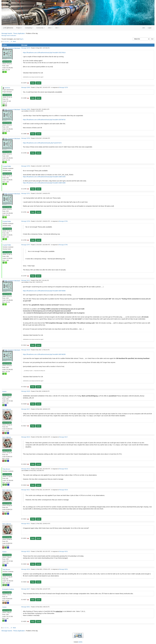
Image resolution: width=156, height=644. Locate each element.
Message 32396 (26, 87)
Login (150, 28)
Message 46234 (26, 569)
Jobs (50, 28)
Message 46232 (26, 551)
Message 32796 (26, 221)
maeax (4, 392)
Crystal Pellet (7, 166)
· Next (14, 41)
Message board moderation (9, 36)
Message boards (7, 33)
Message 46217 (26, 409)
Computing (29, 28)
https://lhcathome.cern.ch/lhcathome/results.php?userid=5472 (42, 143)
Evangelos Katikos (8, 589)
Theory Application (19, 33)
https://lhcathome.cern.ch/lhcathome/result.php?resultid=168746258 (44, 354)
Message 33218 (26, 350)
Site (57, 28)
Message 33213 (26, 280)
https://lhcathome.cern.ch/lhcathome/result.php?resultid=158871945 (44, 177)
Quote (39, 83)
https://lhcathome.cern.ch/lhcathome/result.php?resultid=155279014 (44, 53)
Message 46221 (26, 490)
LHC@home (8, 28)
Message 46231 (26, 524)
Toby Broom (6, 469)
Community (41, 28)
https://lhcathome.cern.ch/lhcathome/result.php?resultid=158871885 (44, 183)
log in (21, 39)
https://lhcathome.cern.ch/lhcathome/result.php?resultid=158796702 (44, 120)
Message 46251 (26, 607)
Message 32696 (26, 109)
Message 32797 (26, 245)
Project (19, 28)
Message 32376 (26, 48)
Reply (33, 83)
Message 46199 (26, 391)
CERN (80, 642)
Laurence (7, 88)
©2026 (78, 642)
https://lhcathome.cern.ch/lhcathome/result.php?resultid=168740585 (44, 291)
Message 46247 (26, 589)
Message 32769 (26, 138)
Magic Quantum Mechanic (12, 48)
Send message (7, 62)
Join (144, 28)
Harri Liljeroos (7, 409)
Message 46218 (26, 437)
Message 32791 (26, 193)
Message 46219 (26, 469)
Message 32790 (26, 166)
